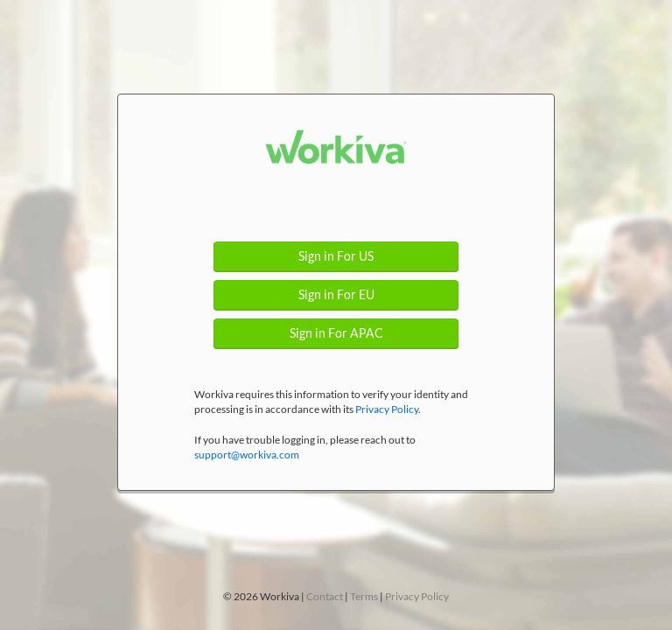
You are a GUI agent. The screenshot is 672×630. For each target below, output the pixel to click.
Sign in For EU (336, 295)
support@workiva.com (247, 455)
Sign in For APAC (336, 333)
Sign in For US (336, 256)
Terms (364, 596)
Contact (325, 596)
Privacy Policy (387, 409)
